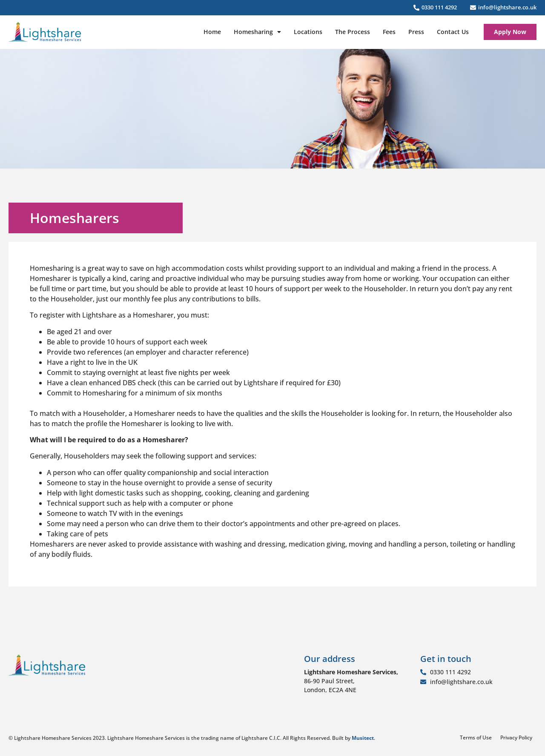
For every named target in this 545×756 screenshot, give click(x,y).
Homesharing (257, 32)
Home (212, 32)
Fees (389, 32)
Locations (308, 32)
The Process (353, 32)
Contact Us (453, 32)
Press (416, 32)
